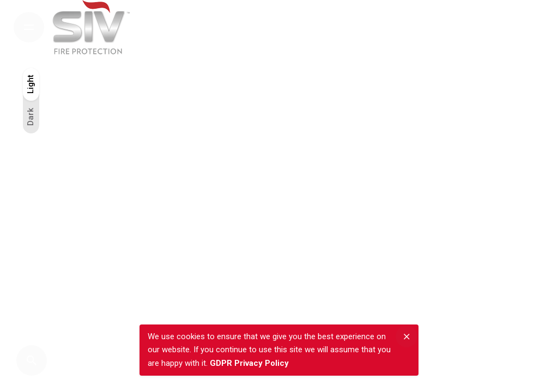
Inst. (510, 141)
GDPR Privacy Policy (249, 363)
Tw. (510, 171)
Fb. (510, 198)
